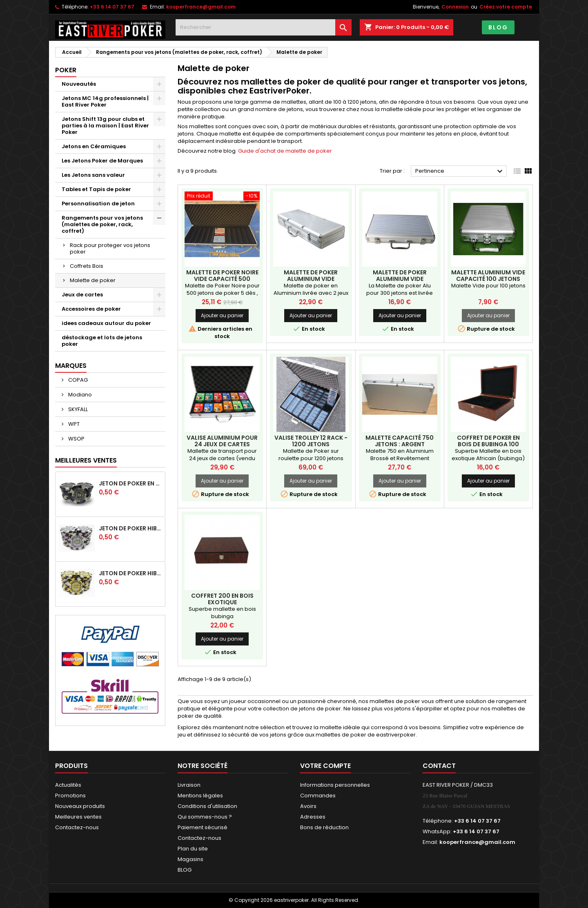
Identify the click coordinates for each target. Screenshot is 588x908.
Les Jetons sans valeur (93, 175)
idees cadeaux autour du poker (106, 323)
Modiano (79, 395)
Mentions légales (200, 796)
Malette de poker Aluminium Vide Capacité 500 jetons (311, 279)
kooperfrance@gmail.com (201, 7)
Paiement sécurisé (203, 827)
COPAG (77, 380)
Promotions (70, 796)
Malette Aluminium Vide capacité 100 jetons (488, 276)
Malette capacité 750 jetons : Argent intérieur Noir (400, 444)
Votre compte (325, 766)
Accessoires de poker (91, 309)
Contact (439, 766)
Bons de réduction (324, 827)
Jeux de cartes (82, 295)
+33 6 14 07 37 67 (112, 7)
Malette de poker (93, 280)
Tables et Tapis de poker (96, 189)
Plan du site (193, 849)
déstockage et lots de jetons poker (102, 341)
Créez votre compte (506, 7)
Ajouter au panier (222, 315)
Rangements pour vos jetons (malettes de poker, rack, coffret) (102, 224)
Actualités (68, 785)
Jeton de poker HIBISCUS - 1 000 (130, 573)
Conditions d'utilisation (207, 806)
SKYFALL (77, 409)
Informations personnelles (335, 785)
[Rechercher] (264, 27)
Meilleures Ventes (86, 460)
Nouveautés (79, 84)
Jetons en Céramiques (94, 146)
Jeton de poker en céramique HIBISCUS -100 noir (130, 483)
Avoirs (308, 806)
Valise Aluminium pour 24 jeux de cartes (222, 441)
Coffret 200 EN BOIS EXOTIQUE (222, 599)
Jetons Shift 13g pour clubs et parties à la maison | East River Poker (105, 126)
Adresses (313, 817)
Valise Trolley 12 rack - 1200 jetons (311, 441)
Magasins (190, 859)
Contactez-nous (77, 827)
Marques (71, 366)
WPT (73, 424)
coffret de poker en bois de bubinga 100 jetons (488, 444)
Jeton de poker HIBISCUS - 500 (130, 528)
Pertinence (460, 171)
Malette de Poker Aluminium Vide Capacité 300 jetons (400, 279)
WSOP (76, 439)
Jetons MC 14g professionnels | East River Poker (105, 101)
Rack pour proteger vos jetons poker (110, 248)
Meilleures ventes (78, 817)
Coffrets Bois (87, 266)
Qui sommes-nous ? (205, 817)
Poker (66, 70)
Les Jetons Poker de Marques (102, 161)
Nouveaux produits (80, 806)
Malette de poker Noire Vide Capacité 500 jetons (222, 279)
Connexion (455, 7)
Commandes (318, 796)
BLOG (498, 27)
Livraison (189, 785)
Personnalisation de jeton (98, 204)
